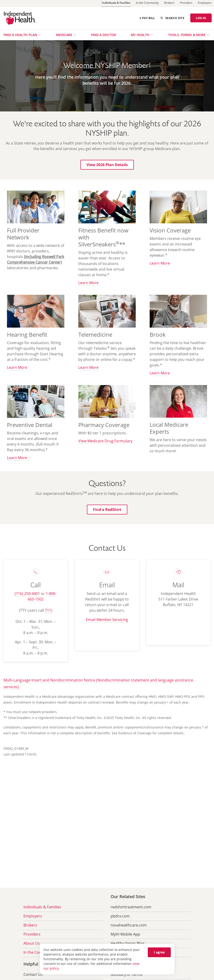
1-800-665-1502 (42, 596)
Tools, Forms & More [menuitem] (187, 35)
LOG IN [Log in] (201, 18)
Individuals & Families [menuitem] (42, 907)
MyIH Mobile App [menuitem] (125, 934)
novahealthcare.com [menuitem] (129, 925)
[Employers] (205, 3)
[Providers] (186, 3)
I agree (159, 952)
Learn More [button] (88, 283)
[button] (107, 165)
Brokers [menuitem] (30, 925)
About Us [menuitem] (32, 943)
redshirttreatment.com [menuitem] (131, 907)
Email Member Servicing (107, 620)
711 (48, 610)
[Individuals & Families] (116, 3)
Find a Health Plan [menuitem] (21, 35)
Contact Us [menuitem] (33, 974)
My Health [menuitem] (141, 35)
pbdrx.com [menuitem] (120, 916)
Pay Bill (147, 18)
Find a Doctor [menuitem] (104, 35)
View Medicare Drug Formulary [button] (105, 441)
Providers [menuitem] (32, 934)
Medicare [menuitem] (65, 35)
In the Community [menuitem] (39, 952)
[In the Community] (147, 3)
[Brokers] (169, 3)
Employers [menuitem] (33, 916)
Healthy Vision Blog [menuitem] (127, 943)
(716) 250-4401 (27, 594)
